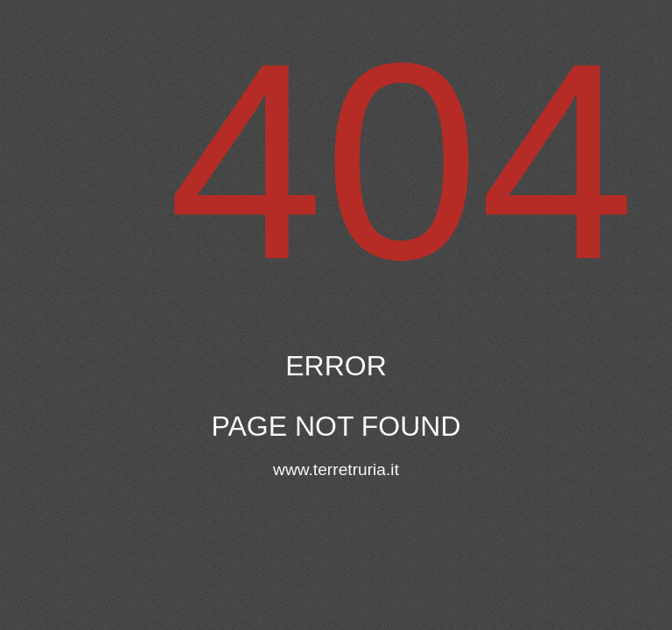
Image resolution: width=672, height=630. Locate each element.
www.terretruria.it (336, 469)
